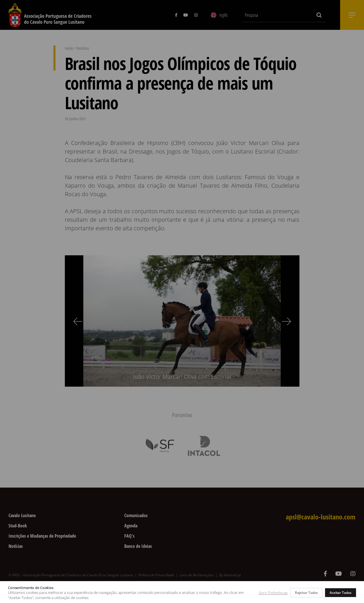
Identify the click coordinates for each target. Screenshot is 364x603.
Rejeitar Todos (306, 593)
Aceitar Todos (341, 593)
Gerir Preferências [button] (273, 593)
